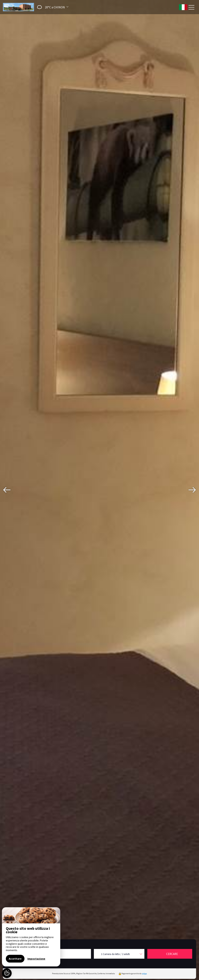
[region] (31, 937)
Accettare (15, 959)
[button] (51, 7)
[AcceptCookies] (7, 973)
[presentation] (7, 490)
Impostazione (36, 959)
